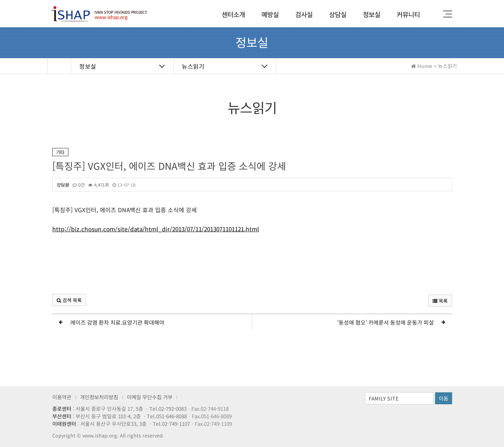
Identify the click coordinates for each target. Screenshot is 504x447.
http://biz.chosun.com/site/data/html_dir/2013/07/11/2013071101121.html (155, 230)
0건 (78, 185)
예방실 (270, 14)
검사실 (304, 14)
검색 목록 (69, 300)
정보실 (371, 14)
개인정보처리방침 (99, 397)
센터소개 (233, 14)
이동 (444, 398)
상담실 (337, 14)
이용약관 (62, 397)
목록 (440, 301)
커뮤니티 (408, 14)
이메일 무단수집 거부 (150, 397)
